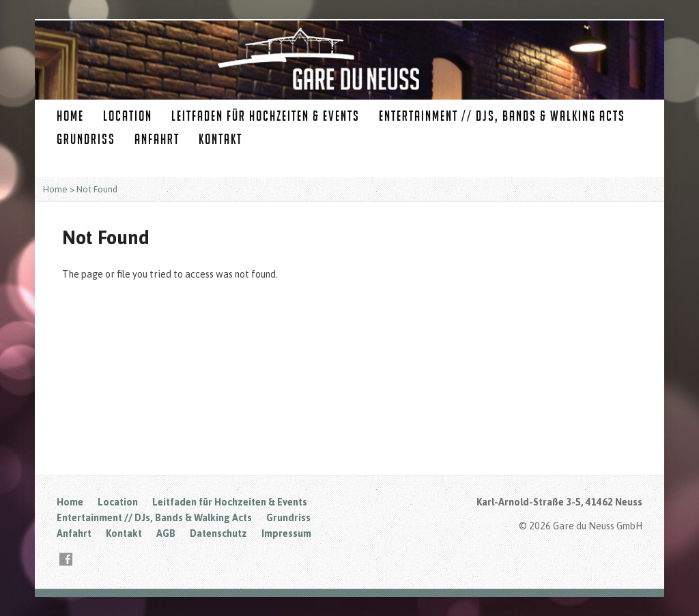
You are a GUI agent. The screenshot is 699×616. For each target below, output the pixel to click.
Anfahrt (157, 139)
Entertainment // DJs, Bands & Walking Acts (502, 116)
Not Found (97, 189)
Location (128, 116)
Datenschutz (218, 533)
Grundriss (86, 139)
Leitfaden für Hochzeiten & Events (266, 116)
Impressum (286, 533)
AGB (166, 533)
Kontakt (220, 139)
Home (70, 116)
